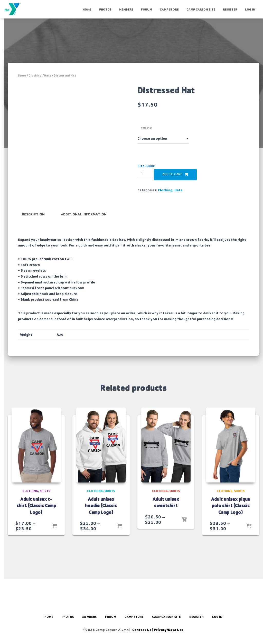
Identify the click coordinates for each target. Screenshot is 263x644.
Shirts (45, 511)
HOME (87, 9)
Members (126, 9)
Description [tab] (33, 235)
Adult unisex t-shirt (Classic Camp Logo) (36, 525)
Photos (105, 9)
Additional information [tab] (84, 235)
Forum (147, 9)
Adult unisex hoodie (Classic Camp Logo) (101, 525)
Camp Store (169, 9)
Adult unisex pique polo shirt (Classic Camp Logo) (231, 525)
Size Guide (146, 166)
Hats (48, 75)
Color (146, 128)
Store (22, 75)
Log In (250, 9)
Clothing (35, 75)
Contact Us (142, 629)
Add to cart (172, 174)
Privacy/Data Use (169, 629)
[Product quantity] (144, 173)
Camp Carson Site (201, 9)
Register (230, 9)
